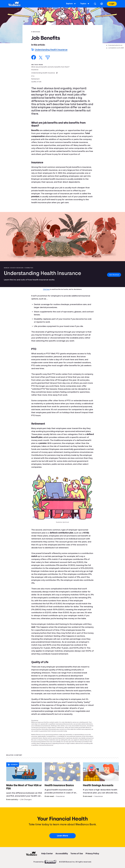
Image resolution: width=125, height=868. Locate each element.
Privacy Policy (92, 854)
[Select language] (101, 4)
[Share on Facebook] (34, 57)
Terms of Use (77, 854)
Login (111, 4)
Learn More (62, 836)
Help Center (47, 854)
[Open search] (94, 4)
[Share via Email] (48, 58)
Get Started (112, 275)
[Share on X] (41, 58)
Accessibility (62, 854)
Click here (46, 289)
